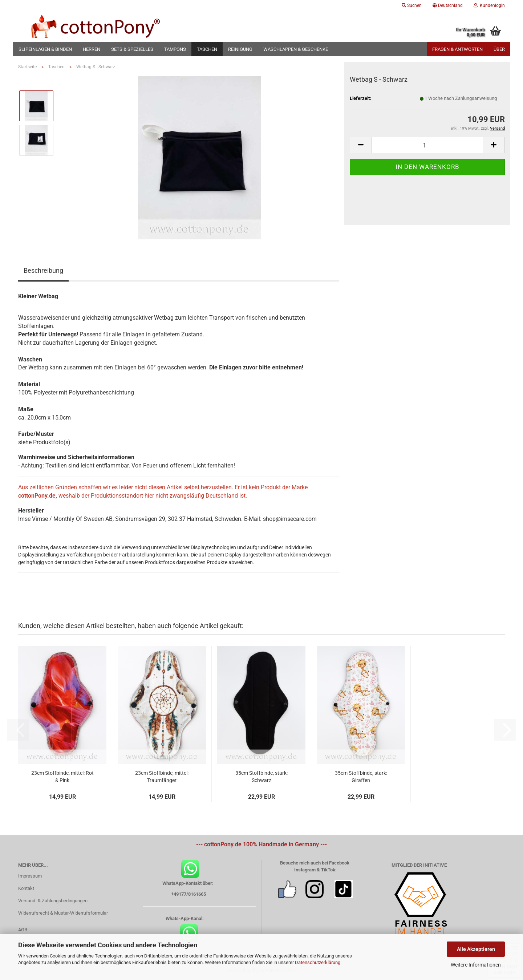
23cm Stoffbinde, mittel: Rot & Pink (62, 777)
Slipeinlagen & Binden (45, 49)
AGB (23, 930)
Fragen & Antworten (457, 49)
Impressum (30, 876)
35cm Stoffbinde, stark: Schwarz (261, 777)
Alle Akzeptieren (476, 949)
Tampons (175, 49)
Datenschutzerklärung (318, 962)
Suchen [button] (412, 5)
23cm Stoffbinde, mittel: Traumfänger (162, 777)
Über (499, 49)
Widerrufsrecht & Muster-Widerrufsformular (63, 913)
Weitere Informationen (476, 965)
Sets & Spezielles (132, 49)
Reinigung (240, 49)
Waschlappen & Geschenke (296, 49)
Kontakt (26, 888)
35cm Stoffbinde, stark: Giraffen (361, 777)
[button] (448, 5)
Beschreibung (43, 270)
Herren (92, 49)
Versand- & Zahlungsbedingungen (53, 901)
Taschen (207, 49)
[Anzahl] (427, 145)
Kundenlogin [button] (489, 5)
